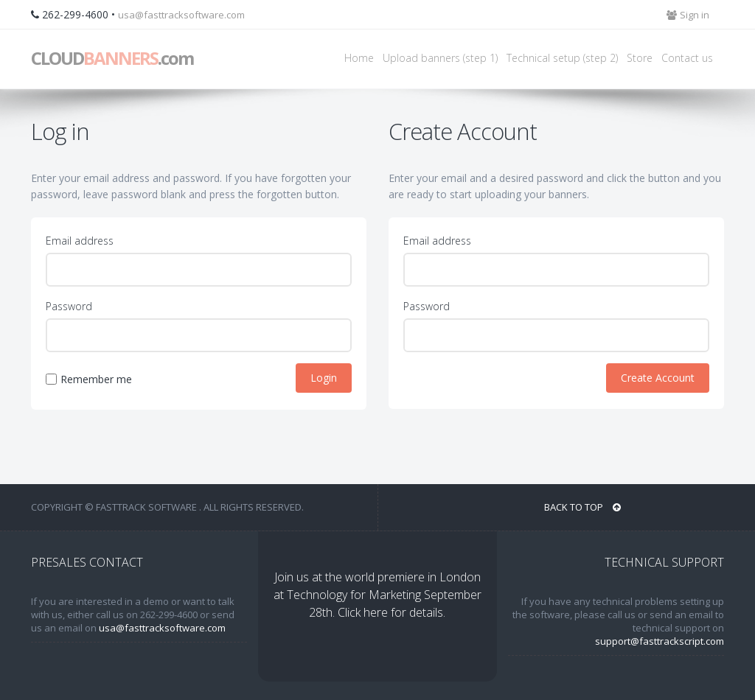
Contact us (687, 58)
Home (359, 58)
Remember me (96, 379)
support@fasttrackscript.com (660, 641)
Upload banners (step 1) (440, 58)
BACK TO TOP (582, 507)
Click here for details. (392, 612)
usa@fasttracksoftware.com (181, 15)
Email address (80, 241)
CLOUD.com (112, 58)
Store (640, 58)
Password (69, 306)
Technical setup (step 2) (562, 58)
